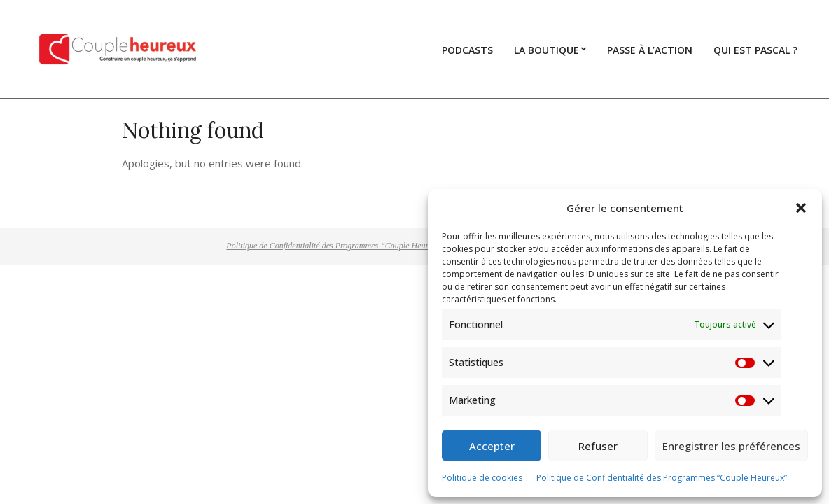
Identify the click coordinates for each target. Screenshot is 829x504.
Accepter (492, 446)
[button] (801, 208)
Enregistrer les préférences (731, 446)
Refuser (598, 446)
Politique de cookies (482, 478)
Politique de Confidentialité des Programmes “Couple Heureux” (662, 478)
